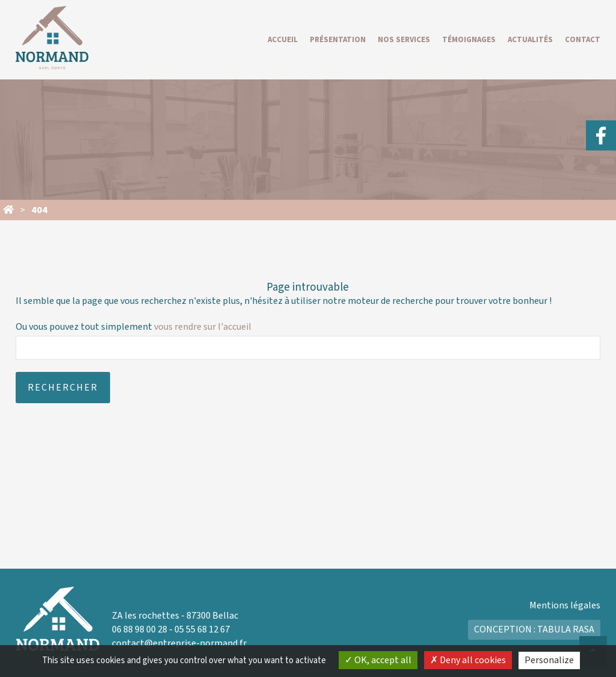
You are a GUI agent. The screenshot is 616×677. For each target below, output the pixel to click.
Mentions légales (565, 605)
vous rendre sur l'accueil (203, 327)
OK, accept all (378, 660)
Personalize (549, 660)
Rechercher (63, 388)
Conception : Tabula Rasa (534, 629)
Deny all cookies (468, 660)
